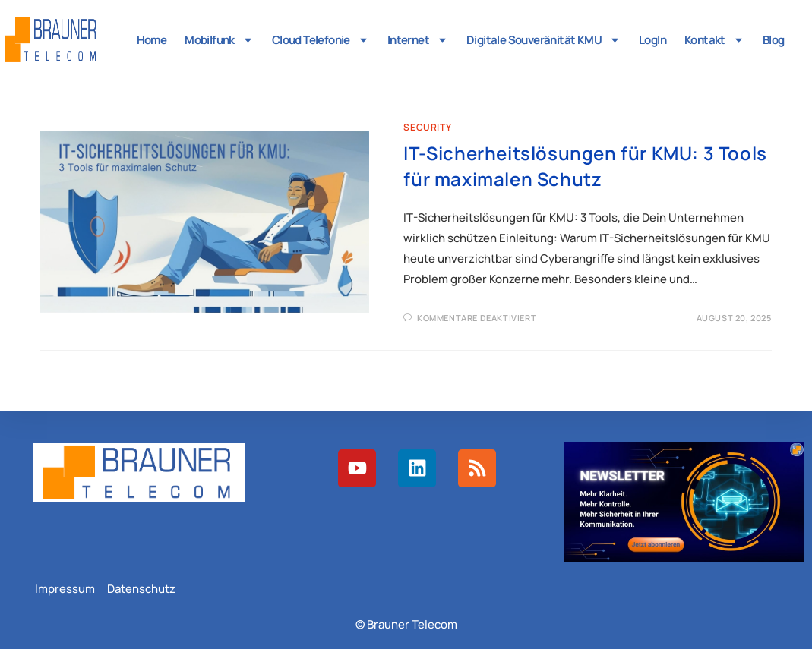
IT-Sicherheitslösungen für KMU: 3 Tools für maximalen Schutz (585, 166)
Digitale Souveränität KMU (543, 40)
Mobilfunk (219, 40)
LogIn (652, 40)
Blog (774, 40)
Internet (418, 40)
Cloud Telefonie (321, 40)
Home (152, 40)
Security (427, 127)
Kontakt (714, 40)
